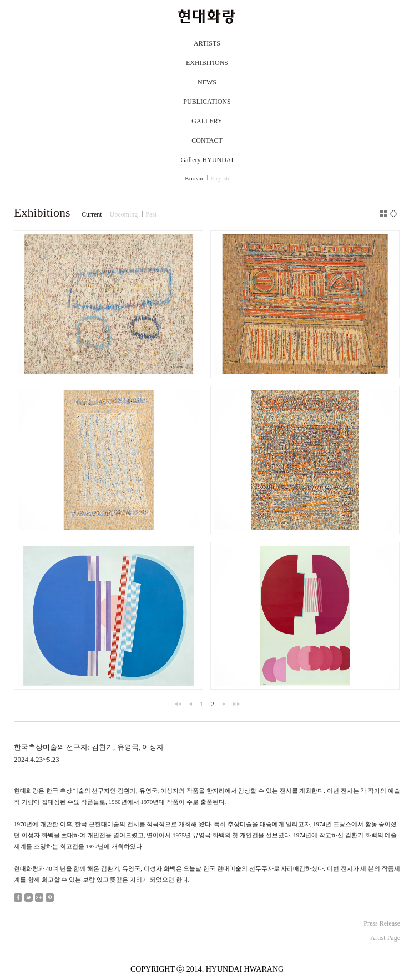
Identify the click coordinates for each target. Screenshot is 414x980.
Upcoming (124, 214)
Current (92, 214)
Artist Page (385, 938)
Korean (194, 178)
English (220, 178)
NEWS (207, 82)
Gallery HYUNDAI (207, 160)
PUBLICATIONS (207, 102)
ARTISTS (207, 43)
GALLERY (207, 121)
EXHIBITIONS (207, 63)
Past (151, 214)
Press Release (382, 923)
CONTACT (207, 140)
